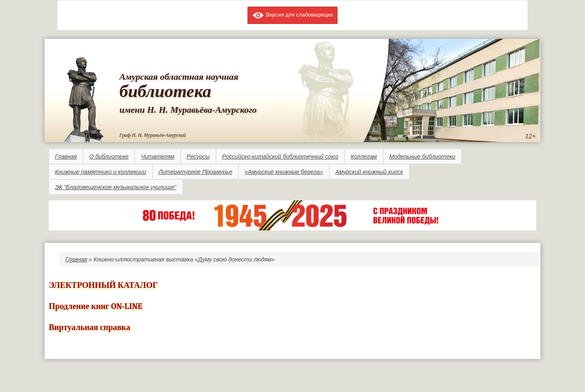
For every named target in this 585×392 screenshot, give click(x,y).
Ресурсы (198, 157)
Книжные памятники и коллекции (101, 172)
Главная (66, 157)
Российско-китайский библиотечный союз (280, 157)
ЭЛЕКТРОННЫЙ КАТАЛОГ (103, 285)
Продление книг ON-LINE (95, 306)
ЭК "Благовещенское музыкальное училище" (116, 187)
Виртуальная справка (89, 327)
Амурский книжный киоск (369, 172)
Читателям (157, 157)
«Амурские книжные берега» (284, 172)
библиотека (165, 91)
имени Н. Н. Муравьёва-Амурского (188, 110)
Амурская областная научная (179, 77)
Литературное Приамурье (196, 172)
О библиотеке (109, 157)
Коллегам (364, 157)
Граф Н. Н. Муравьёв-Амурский (153, 135)
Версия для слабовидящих (292, 15)
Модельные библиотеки (422, 157)
